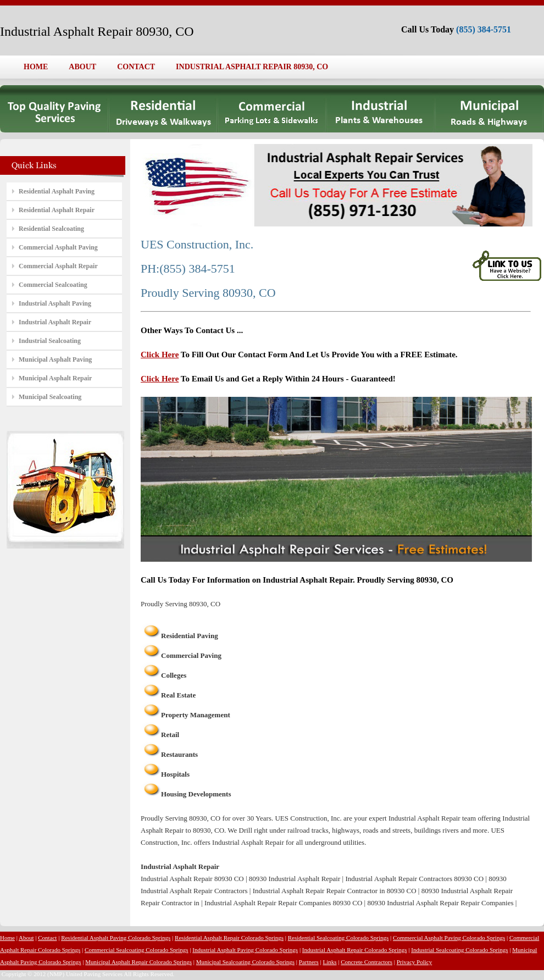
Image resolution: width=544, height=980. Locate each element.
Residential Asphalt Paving (57, 191)
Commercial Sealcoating (53, 285)
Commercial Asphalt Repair (58, 266)
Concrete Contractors (367, 962)
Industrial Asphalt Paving (55, 303)
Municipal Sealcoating (50, 397)
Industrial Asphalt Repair (55, 322)
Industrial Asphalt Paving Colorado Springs (245, 950)
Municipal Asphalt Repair (55, 378)
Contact (47, 938)
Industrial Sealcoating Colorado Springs (459, 950)
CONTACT (136, 67)
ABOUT (82, 67)
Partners (309, 962)
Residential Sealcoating (51, 229)
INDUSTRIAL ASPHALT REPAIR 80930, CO (252, 67)
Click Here (160, 355)
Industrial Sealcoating (50, 341)
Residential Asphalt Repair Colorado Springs (229, 938)
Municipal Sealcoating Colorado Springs (245, 962)
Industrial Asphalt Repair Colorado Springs (355, 950)
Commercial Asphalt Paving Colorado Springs (449, 938)
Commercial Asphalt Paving (58, 247)
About (26, 938)
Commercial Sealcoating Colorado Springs (137, 950)
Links (330, 962)
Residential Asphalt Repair (57, 210)
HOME (36, 67)
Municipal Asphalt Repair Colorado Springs (138, 962)
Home (7, 938)
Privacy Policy (414, 962)
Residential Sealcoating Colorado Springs (338, 938)
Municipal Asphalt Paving (55, 359)
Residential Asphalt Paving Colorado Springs (116, 938)
